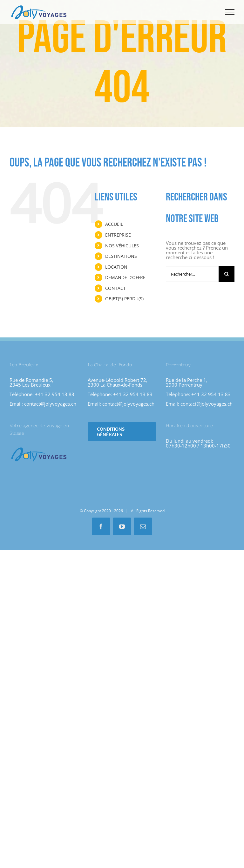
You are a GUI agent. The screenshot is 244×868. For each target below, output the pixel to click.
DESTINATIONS (121, 256)
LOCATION (116, 267)
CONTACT (115, 288)
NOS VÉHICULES (122, 246)
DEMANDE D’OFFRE (125, 277)
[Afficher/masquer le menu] (230, 12)
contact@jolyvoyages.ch (50, 404)
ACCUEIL (114, 224)
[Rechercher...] (192, 274)
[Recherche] (227, 274)
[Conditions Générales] (122, 432)
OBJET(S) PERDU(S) (124, 299)
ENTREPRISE (118, 235)
